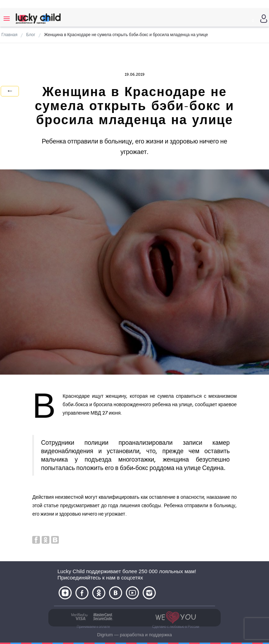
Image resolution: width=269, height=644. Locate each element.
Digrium (105, 635)
